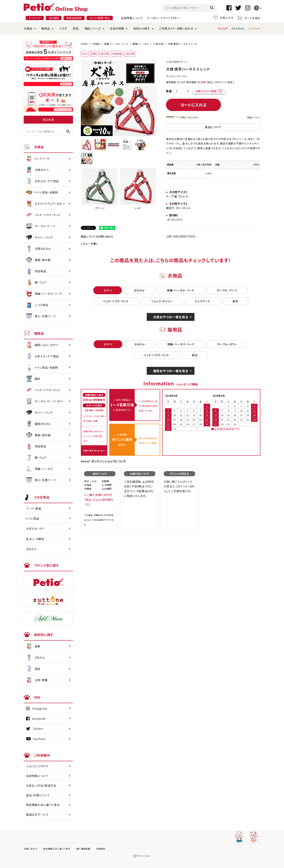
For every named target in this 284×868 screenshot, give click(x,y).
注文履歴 (54, 18)
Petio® (223, 28)
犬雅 (93, 54)
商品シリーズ (93, 28)
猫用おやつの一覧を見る (171, 371)
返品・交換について (38, 795)
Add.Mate (238, 28)
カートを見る (249, 18)
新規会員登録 (74, 18)
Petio (85, 54)
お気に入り (224, 18)
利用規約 (101, 849)
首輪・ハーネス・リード (116, 44)
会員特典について (132, 18)
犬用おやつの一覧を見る (171, 317)
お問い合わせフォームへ (94, 450)
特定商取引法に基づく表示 (43, 805)
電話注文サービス (37, 814)
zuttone (255, 28)
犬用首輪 (117, 54)
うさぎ (63, 28)
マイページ (35, 18)
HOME (84, 44)
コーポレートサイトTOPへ (163, 18)
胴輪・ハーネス (141, 44)
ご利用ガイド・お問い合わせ (176, 28)
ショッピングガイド (37, 766)
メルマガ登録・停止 (100, 18)
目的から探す (142, 28)
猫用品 (46, 28)
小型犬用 (158, 44)
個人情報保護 (83, 849)
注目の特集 (117, 28)
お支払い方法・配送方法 (41, 785)
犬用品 (28, 28)
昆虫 (76, 28)
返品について (254, 117)
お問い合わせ (30, 849)
